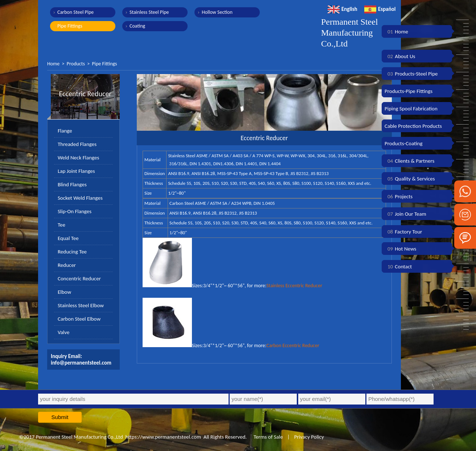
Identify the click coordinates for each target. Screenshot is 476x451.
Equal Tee (68, 238)
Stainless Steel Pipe (149, 12)
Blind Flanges (72, 184)
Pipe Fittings (70, 26)
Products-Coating (404, 143)
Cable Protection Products (413, 126)
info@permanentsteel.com (81, 363)
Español (380, 9)
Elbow (64, 292)
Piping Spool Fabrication (411, 109)
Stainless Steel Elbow (81, 305)
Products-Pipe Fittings (409, 91)
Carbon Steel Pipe (75, 12)
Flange (65, 131)
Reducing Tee (72, 252)
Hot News (400, 249)
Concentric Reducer (79, 279)
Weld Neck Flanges (78, 158)
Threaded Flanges (77, 144)
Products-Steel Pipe (411, 74)
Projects (399, 196)
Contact (398, 267)
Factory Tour (403, 232)
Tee (61, 225)
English (342, 9)
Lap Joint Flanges (76, 171)
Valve (63, 332)
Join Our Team (405, 214)
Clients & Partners (409, 161)
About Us (400, 56)
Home (53, 64)
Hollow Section (217, 12)
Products (76, 64)
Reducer (67, 265)
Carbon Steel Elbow (79, 319)
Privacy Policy (309, 437)
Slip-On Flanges (75, 211)
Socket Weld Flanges (80, 198)
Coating (137, 26)
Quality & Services (410, 179)
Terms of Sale (268, 437)
